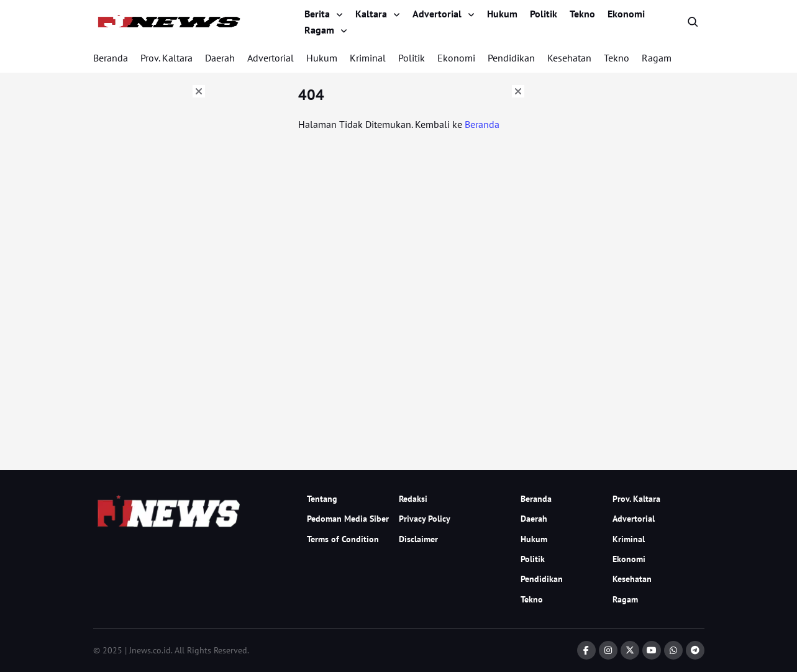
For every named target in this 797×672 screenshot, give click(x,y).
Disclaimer (418, 539)
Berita (317, 14)
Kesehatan (569, 58)
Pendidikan (511, 58)
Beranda (111, 58)
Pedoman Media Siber (348, 519)
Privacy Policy (425, 519)
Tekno (582, 14)
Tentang (322, 499)
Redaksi (413, 499)
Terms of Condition (343, 539)
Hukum (502, 14)
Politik (544, 14)
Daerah (220, 58)
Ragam (319, 30)
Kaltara (371, 14)
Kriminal (368, 58)
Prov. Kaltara (166, 58)
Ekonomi (626, 14)
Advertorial (437, 14)
